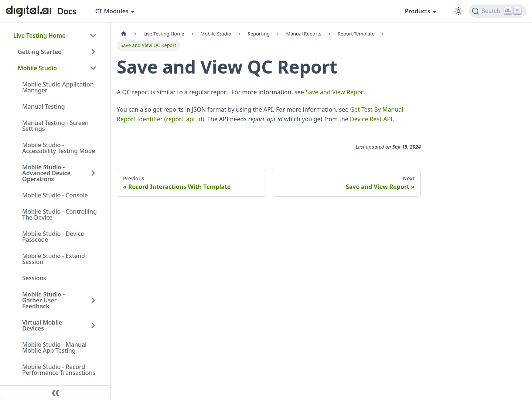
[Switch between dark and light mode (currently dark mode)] (458, 11)
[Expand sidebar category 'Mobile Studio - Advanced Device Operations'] (93, 173)
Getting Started (40, 52)
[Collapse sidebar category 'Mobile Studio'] (93, 68)
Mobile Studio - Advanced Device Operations (46, 173)
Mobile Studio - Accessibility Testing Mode (59, 148)
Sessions (34, 278)
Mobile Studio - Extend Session (54, 259)
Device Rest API (371, 119)
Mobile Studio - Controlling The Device (59, 214)
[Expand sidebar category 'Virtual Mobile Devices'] (93, 325)
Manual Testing (44, 106)
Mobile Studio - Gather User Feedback (43, 300)
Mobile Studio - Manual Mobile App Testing (54, 348)
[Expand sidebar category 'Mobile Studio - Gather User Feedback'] (93, 300)
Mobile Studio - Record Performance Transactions (59, 370)
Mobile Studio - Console (55, 195)
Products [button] (418, 11)
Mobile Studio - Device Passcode (53, 237)
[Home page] (124, 34)
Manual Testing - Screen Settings (55, 126)
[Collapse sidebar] (55, 393)
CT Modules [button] (112, 11)
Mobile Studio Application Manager (58, 87)
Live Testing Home (39, 35)
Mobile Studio (37, 68)
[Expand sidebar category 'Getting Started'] (93, 52)
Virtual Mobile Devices (42, 325)
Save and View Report (335, 92)
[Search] (497, 11)
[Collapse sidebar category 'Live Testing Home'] (93, 35)
